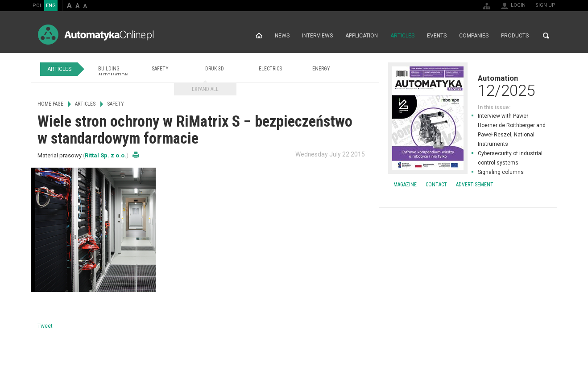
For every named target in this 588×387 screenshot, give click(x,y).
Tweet (45, 326)
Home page (259, 36)
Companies (474, 36)
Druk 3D (215, 69)
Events (437, 36)
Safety (160, 69)
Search (546, 36)
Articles (402, 36)
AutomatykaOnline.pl (96, 35)
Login (518, 5)
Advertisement (475, 185)
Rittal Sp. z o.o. (106, 155)
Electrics (270, 69)
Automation (468, 86)
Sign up (545, 5)
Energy (321, 69)
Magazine (405, 185)
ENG (51, 6)
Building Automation (113, 72)
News (282, 36)
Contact (436, 185)
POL (37, 6)
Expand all (205, 89)
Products (515, 36)
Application (362, 36)
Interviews (317, 36)
